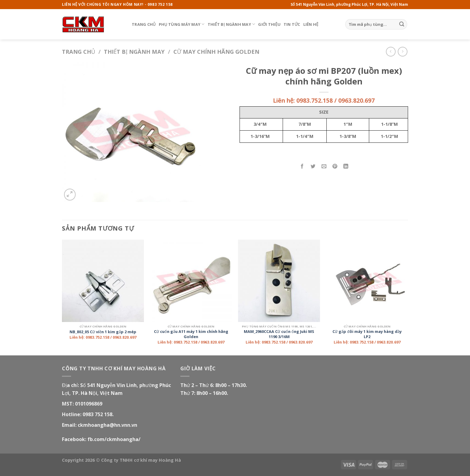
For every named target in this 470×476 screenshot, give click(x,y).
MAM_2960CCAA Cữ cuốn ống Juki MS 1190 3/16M (279, 334)
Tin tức (292, 24)
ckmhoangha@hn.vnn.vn (107, 425)
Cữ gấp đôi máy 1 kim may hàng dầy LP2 (367, 334)
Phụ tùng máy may (182, 24)
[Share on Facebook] (302, 167)
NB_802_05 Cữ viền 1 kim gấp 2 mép (103, 332)
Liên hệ (311, 24)
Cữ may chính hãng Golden (216, 51)
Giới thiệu (269, 24)
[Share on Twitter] (313, 167)
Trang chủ (144, 24)
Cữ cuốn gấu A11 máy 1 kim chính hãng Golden (191, 334)
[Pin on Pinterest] (335, 167)
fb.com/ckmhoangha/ (114, 439)
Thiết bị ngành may (232, 24)
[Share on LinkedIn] (346, 167)
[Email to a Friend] (324, 167)
